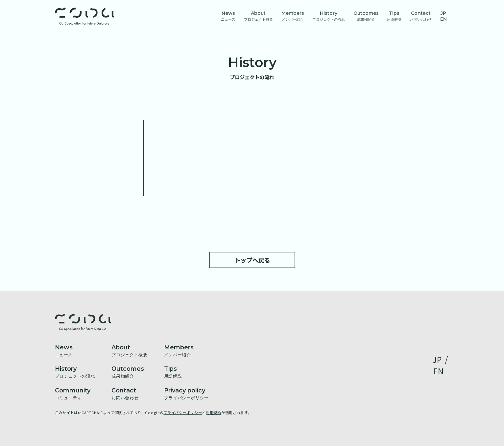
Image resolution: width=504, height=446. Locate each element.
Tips (394, 16)
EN (444, 19)
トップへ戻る (252, 260)
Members (293, 16)
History (329, 16)
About (258, 16)
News (228, 16)
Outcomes (366, 16)
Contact (421, 16)
